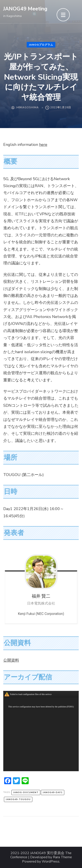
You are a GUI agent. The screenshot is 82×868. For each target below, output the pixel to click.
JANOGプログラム (41, 45)
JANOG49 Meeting (25, 9)
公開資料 (11, 660)
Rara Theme (62, 857)
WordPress (51, 862)
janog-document (26, 792)
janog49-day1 (53, 792)
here (43, 145)
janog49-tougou (18, 799)
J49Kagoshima (27, 107)
